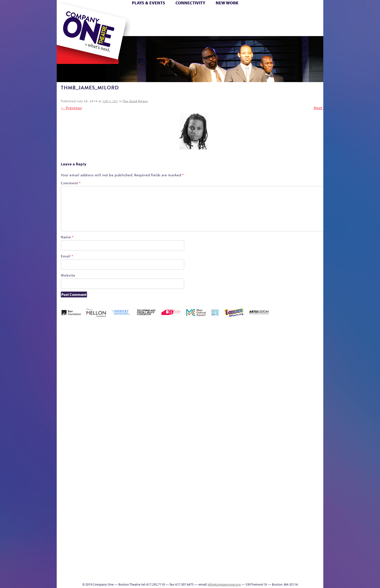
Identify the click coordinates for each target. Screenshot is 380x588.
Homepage (65, 444)
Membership (127, 444)
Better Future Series (133, 357)
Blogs (235, 531)
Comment (71, 183)
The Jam (118, 29)
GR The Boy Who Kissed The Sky (296, 342)
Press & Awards (310, 29)
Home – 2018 (316, 357)
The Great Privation (95, 568)
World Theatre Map (236, 517)
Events (236, 575)
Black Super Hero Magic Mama (184, 350)
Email (67, 256)
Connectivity (190, 3)
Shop (278, 21)
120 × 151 (110, 101)
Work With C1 (143, 568)
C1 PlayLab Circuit (237, 466)
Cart (236, 14)
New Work (227, 3)
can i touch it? (224, 357)
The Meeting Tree (125, 568)
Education (278, 364)
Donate (270, 14)
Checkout (247, 364)
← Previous (71, 108)
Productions (209, 575)
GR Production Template (289, 357)
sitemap (169, 29)
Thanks (260, 29)
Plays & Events (148, 3)
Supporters (279, 575)
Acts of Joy (112, 357)
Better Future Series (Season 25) (154, 350)
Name (67, 237)
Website (68, 275)
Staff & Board (286, 437)
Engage (240, 29)
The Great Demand (84, 568)
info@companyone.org (224, 584)
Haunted (308, 364)
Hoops (76, 21)
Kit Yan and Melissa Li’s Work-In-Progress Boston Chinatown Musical (96, 408)
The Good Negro (135, 101)
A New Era (92, 357)
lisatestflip (116, 444)
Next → (321, 108)
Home (65, 14)
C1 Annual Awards (287, 568)
